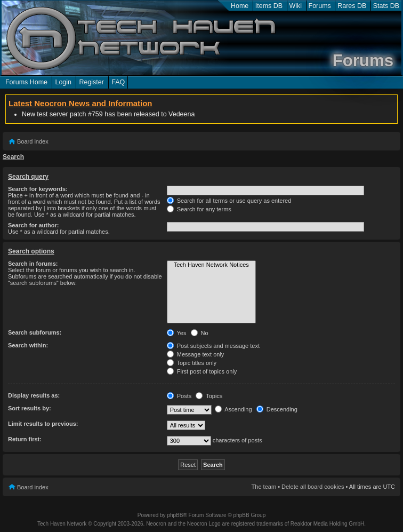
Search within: (28, 345)
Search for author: (33, 225)
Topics (209, 396)
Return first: (25, 439)
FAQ (118, 82)
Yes (177, 333)
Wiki (296, 6)
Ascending (233, 409)
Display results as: (34, 395)
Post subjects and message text (213, 346)
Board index (33, 141)
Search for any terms (199, 209)
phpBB (175, 515)
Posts (179, 396)
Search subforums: (35, 332)
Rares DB (352, 6)
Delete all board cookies (313, 487)
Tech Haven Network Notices (211, 265)
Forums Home (26, 82)
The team (264, 487)
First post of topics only (202, 371)
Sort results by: (30, 408)
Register (91, 82)
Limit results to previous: (43, 424)
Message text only (196, 354)
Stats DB (386, 6)
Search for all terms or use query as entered (229, 201)
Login (63, 82)
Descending (277, 409)
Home (240, 6)
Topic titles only (192, 363)
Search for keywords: (38, 189)
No (200, 333)
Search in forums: (33, 264)
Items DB (269, 6)
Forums (320, 6)
